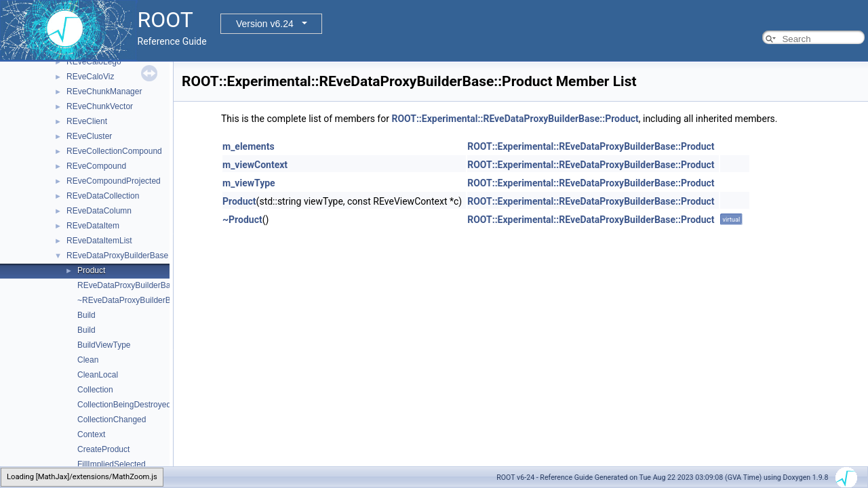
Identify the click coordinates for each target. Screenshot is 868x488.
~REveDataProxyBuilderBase (131, 300)
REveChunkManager (104, 91)
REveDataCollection (103, 196)
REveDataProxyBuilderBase (117, 256)
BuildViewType (104, 345)
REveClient (87, 121)
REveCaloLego (94, 62)
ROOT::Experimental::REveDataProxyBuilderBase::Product (515, 119)
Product (91, 270)
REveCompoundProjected (114, 181)
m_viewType (249, 183)
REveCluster (89, 136)
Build (86, 315)
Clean (88, 360)
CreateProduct (103, 449)
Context (91, 434)
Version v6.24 (265, 24)
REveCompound (96, 166)
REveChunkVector (100, 106)
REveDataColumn (99, 211)
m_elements (249, 146)
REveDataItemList (99, 241)
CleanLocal (98, 375)
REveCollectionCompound (114, 151)
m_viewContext (255, 165)
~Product (242, 220)
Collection (95, 390)
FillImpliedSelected (112, 464)
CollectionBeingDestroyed (124, 405)
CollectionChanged (112, 420)
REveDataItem (93, 226)
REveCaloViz (90, 77)
